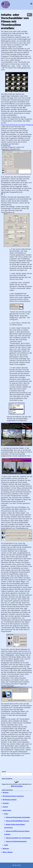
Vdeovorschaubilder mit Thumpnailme (18, 838)
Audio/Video (7, 810)
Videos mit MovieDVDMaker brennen (17, 821)
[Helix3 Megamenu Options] (31, 4)
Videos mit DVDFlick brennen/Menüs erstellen (17, 833)
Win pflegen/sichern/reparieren (13, 796)
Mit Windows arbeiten (9, 800)
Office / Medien (7, 852)
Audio (6, 845)
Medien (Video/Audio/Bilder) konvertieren (15, 826)
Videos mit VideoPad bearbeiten (16, 841)
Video (6, 814)
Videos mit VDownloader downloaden (18, 817)
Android (5, 807)
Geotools (5, 803)
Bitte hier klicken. (17, 786)
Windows (5, 792)
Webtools (6, 849)
